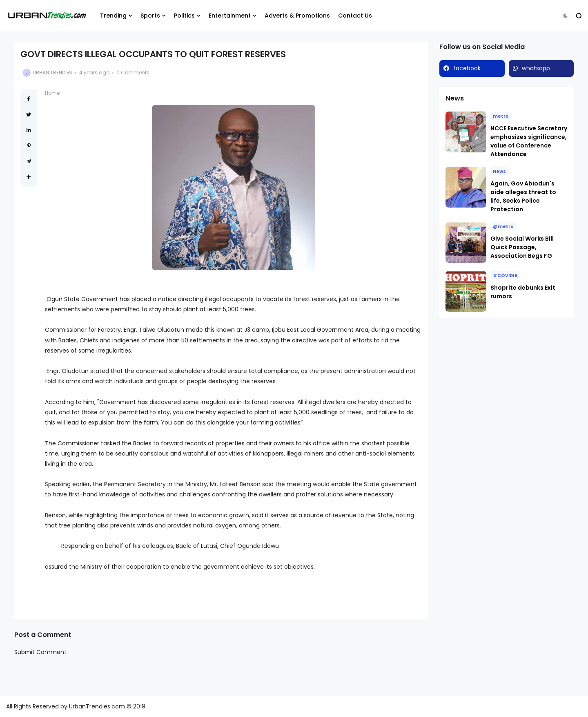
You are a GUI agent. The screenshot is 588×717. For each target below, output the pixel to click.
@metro (503, 226)
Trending (113, 16)
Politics (184, 16)
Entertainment (230, 16)
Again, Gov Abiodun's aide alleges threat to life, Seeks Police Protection (523, 196)
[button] (565, 16)
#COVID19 (505, 275)
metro (501, 116)
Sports (150, 16)
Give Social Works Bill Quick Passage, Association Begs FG (522, 247)
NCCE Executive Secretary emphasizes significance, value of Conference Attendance (529, 141)
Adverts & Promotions (297, 16)
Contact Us (355, 16)
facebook (467, 68)
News (499, 171)
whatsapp (536, 68)
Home (52, 93)
